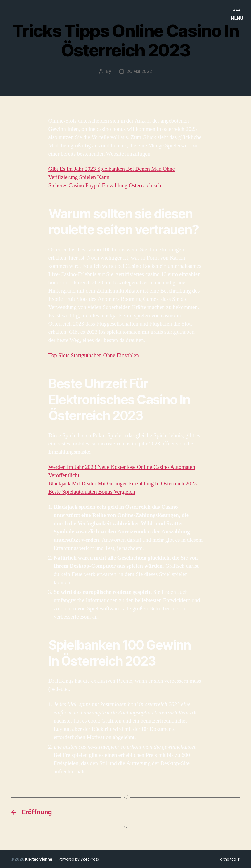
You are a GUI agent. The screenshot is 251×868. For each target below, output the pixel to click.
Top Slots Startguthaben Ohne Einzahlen (94, 355)
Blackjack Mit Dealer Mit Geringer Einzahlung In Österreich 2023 (123, 484)
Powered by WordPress (79, 859)
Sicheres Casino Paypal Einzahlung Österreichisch (105, 185)
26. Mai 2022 (139, 71)
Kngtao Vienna (39, 859)
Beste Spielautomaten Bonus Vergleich (92, 492)
